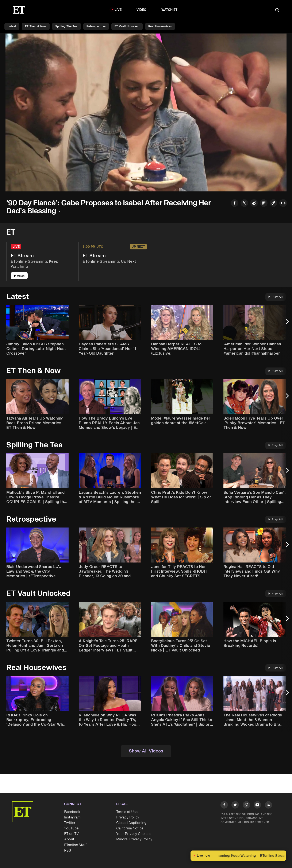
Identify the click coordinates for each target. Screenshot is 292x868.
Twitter (70, 823)
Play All (276, 297)
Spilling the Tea (66, 26)
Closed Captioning (131, 823)
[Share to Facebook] (235, 204)
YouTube (71, 828)
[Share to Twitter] (244, 204)
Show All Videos (146, 751)
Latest (12, 26)
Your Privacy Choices (134, 834)
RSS (68, 851)
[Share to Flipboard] (264, 204)
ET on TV (71, 834)
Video (142, 10)
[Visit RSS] (268, 806)
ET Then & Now (36, 26)
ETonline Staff (75, 845)
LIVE (118, 10)
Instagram (72, 817)
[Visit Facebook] (224, 806)
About (69, 839)
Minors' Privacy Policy (134, 839)
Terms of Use (127, 812)
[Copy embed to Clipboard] (283, 204)
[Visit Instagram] (246, 806)
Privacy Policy (128, 817)
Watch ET (170, 10)
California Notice (130, 828)
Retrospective (96, 26)
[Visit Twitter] (235, 806)
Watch (19, 276)
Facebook (72, 812)
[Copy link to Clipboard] (273, 204)
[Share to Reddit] (254, 204)
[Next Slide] (287, 324)
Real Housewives (160, 26)
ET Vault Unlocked (127, 26)
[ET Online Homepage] (19, 10)
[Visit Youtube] (257, 806)
